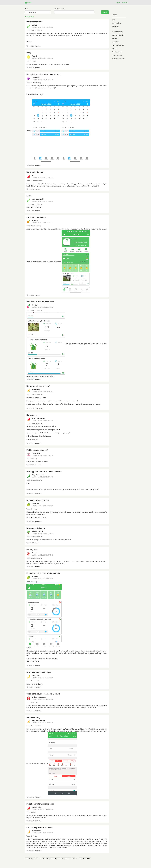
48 (47, 859)
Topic (27, 9)
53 (66, 859)
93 (84, 859)
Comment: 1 (40, 408)
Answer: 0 (38, 543)
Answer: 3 (38, 494)
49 (51, 859)
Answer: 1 (38, 68)
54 (70, 859)
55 (74, 859)
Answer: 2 (38, 46)
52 (62, 859)
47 (44, 859)
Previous (29, 859)
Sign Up (125, 3)
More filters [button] (31, 17)
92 (81, 859)
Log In (118, 3)
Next (89, 859)
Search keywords (60, 9)
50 (55, 859)
